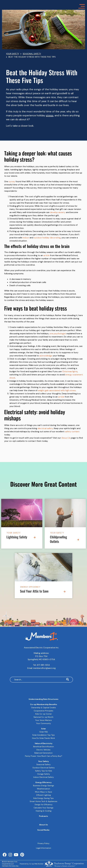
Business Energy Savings (44, 786)
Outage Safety (44, 774)
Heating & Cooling (44, 811)
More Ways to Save (44, 792)
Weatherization (43, 789)
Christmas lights (70, 371)
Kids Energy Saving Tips (43, 798)
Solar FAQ (44, 732)
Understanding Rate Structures (43, 699)
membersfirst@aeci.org (44, 668)
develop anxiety (58, 212)
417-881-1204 (43, 665)
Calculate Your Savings (43, 808)
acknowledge (46, 356)
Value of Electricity (43, 743)
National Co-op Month (43, 717)
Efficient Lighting (44, 795)
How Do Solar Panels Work (43, 738)
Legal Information (44, 848)
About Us (66, 438)
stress (50, 115)
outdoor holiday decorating (47, 238)
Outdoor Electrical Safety (44, 768)
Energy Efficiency (30, 587)
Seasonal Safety (43, 764)
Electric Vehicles (43, 750)
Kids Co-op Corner (44, 714)
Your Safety (14, 533)
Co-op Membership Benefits (44, 704)
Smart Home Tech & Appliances (43, 801)
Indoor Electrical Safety (44, 777)
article (47, 255)
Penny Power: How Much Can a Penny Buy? (44, 756)
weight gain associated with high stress (57, 390)
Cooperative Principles (43, 711)
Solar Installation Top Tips (43, 735)
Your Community (43, 723)
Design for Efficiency (44, 805)
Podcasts (43, 816)
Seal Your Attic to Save (34, 592)
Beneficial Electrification (44, 747)
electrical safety (45, 428)
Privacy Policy (43, 843)
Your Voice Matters (43, 720)
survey (12, 181)
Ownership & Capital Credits (43, 708)
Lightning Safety (17, 538)
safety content (72, 431)
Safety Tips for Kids (44, 771)
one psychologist (58, 333)
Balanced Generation (43, 753)
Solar (43, 729)
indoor (26, 238)
